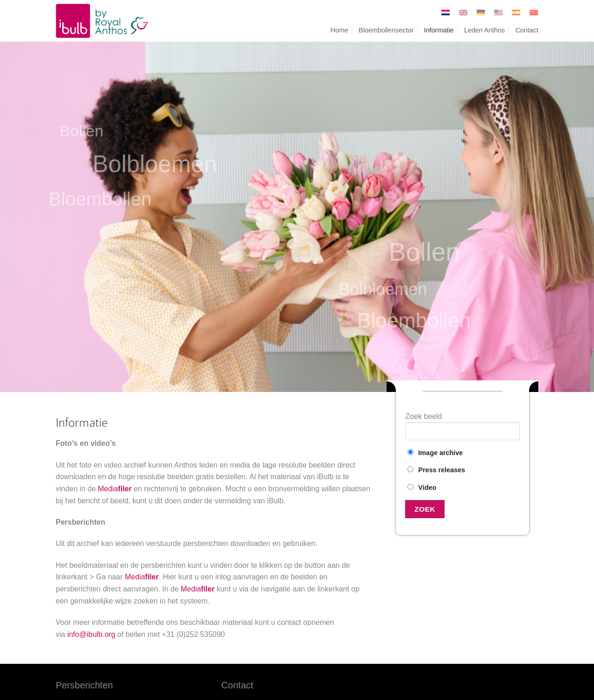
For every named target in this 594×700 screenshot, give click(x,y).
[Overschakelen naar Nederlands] (445, 13)
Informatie (439, 30)
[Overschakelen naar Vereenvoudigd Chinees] (531, 13)
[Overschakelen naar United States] (498, 13)
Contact (527, 30)
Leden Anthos (484, 30)
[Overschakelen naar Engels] (463, 13)
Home (339, 30)
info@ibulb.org (91, 634)
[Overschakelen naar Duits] (481, 13)
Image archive (435, 453)
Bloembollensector (386, 30)
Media (115, 489)
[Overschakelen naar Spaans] (516, 13)
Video (422, 488)
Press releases (436, 470)
